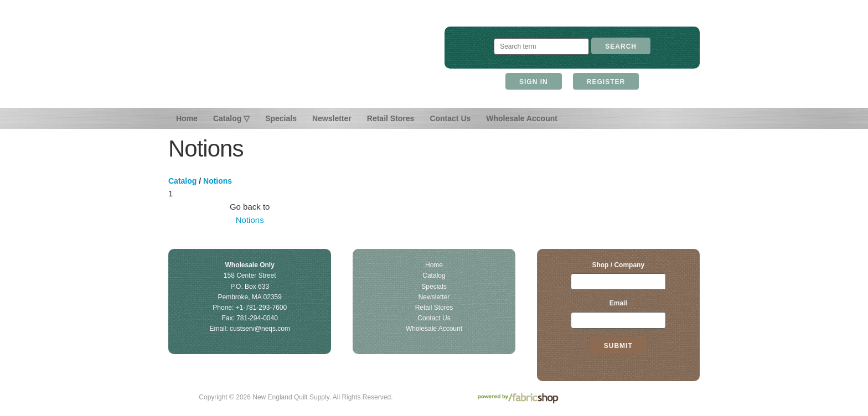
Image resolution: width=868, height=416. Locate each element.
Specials (281, 118)
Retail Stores (391, 118)
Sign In (534, 82)
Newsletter (332, 118)
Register (606, 82)
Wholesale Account (522, 118)
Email (618, 303)
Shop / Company (618, 265)
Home (187, 118)
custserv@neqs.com (260, 329)
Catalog (182, 181)
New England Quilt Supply (296, 60)
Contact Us (450, 118)
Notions (218, 181)
